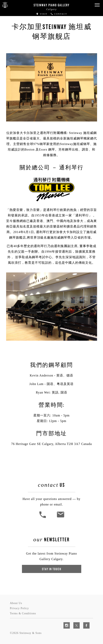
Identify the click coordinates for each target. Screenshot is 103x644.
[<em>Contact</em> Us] (60, 517)
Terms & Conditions (23, 613)
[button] (97, 5)
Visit (42, 14)
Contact (59, 14)
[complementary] (74, 622)
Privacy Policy (19, 608)
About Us (16, 603)
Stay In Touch (52, 569)
